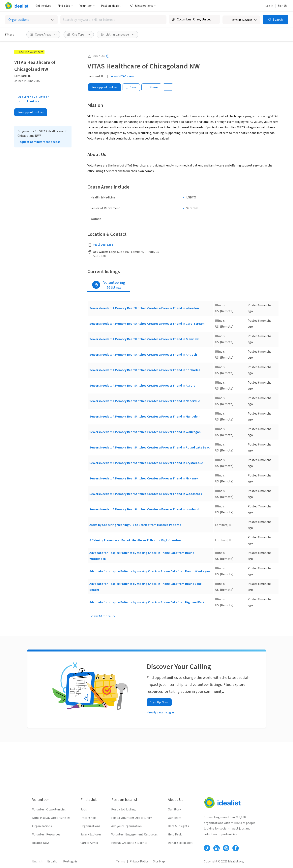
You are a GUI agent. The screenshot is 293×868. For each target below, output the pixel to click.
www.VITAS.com (122, 76)
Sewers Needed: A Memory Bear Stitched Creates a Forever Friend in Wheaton (144, 308)
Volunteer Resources (46, 834)
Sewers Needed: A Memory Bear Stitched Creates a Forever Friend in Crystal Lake (146, 463)
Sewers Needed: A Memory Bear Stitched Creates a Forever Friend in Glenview (144, 339)
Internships (88, 818)
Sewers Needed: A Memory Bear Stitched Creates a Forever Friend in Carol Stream (147, 324)
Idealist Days (41, 843)
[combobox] (113, 20)
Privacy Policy (139, 861)
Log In (269, 6)
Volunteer (87, 6)
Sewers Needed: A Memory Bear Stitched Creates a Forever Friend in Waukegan (145, 432)
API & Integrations (143, 6)
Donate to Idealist (180, 843)
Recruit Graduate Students (129, 843)
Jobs (84, 809)
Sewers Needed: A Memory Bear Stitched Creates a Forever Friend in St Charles (145, 370)
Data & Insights (178, 826)
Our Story (174, 809)
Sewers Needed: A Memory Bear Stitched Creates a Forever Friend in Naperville (145, 401)
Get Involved (43, 6)
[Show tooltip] (108, 56)
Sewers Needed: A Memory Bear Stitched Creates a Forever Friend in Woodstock (146, 494)
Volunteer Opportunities (49, 809)
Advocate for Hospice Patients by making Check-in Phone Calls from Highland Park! (147, 602)
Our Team (175, 818)
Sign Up (283, 6)
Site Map (159, 861)
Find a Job (65, 6)
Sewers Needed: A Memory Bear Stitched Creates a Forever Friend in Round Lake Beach (150, 447)
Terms (121, 861)
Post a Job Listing (123, 809)
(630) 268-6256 (103, 245)
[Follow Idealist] (207, 848)
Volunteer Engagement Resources (134, 834)
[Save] (131, 87)
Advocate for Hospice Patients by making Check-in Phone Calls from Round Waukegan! (150, 571)
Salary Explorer (91, 834)
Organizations (42, 826)
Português (70, 861)
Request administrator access (39, 142)
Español (53, 861)
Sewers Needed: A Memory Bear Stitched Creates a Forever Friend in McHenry (144, 478)
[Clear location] (215, 19)
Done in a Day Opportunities (51, 818)
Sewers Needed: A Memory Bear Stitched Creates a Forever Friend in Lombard (144, 509)
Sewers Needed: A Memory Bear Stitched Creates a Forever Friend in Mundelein (145, 417)
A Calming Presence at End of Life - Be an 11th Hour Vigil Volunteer (136, 540)
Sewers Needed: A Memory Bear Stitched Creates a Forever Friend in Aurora (142, 386)
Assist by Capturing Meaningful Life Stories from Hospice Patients (135, 525)
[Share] (151, 87)
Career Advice (89, 843)
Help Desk (175, 834)
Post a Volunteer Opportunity (132, 818)
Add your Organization (126, 826)
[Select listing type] (31, 20)
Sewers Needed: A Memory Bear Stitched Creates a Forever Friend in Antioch (143, 355)
